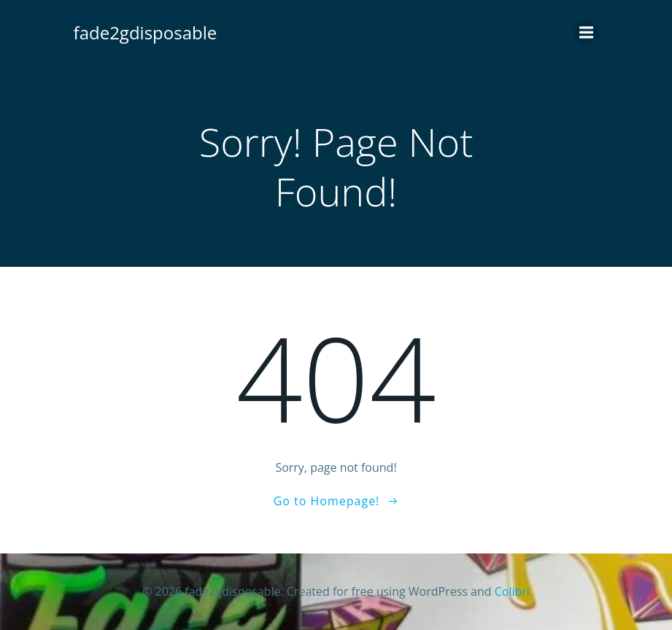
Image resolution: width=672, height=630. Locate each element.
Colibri (512, 591)
